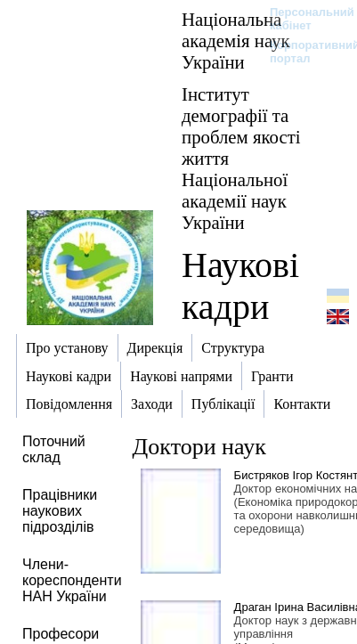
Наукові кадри (240, 286)
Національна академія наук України (236, 41)
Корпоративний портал (303, 52)
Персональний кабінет (303, 19)
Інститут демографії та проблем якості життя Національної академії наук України (241, 158)
